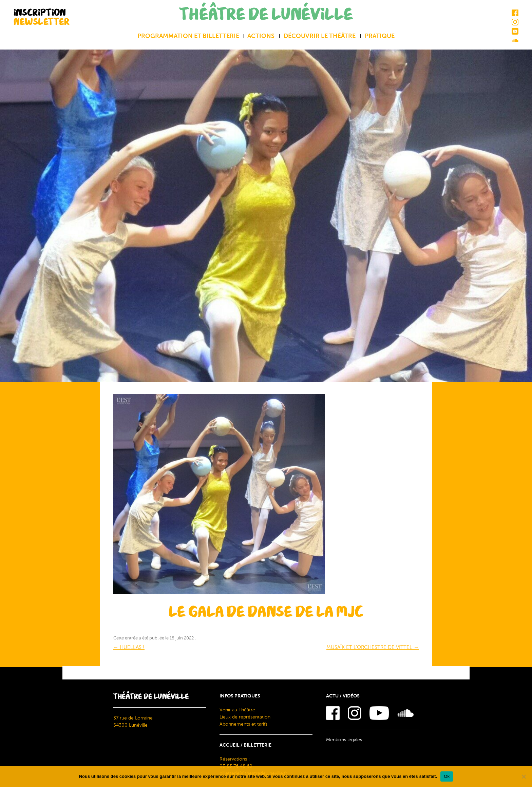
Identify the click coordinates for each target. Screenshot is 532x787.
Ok (447, 776)
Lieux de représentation (245, 717)
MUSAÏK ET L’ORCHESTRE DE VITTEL (373, 647)
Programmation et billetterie (188, 36)
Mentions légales (344, 740)
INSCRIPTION (42, 17)
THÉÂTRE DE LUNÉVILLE (266, 14)
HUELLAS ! (129, 647)
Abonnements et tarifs (243, 724)
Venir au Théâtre (237, 710)
